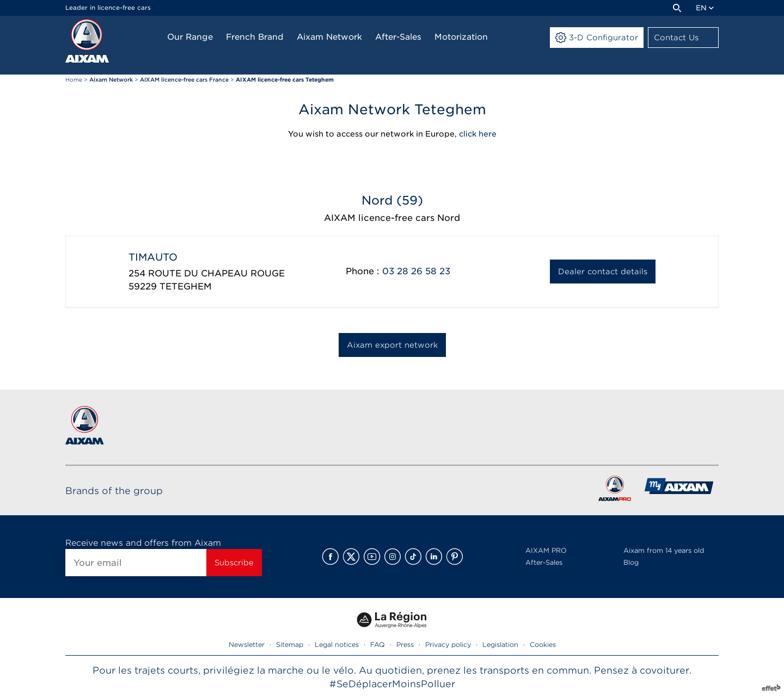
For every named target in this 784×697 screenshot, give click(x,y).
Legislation (500, 644)
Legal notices (337, 644)
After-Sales (544, 562)
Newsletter (247, 644)
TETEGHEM (186, 286)
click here (478, 134)
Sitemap (290, 644)
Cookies (543, 644)
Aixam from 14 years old (664, 550)
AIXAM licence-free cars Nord (392, 218)
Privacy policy (448, 644)
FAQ (378, 644)
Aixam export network (392, 345)
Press (405, 644)
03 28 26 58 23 (416, 271)
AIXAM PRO (546, 550)
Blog (631, 562)
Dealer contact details (603, 272)
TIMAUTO (153, 257)
